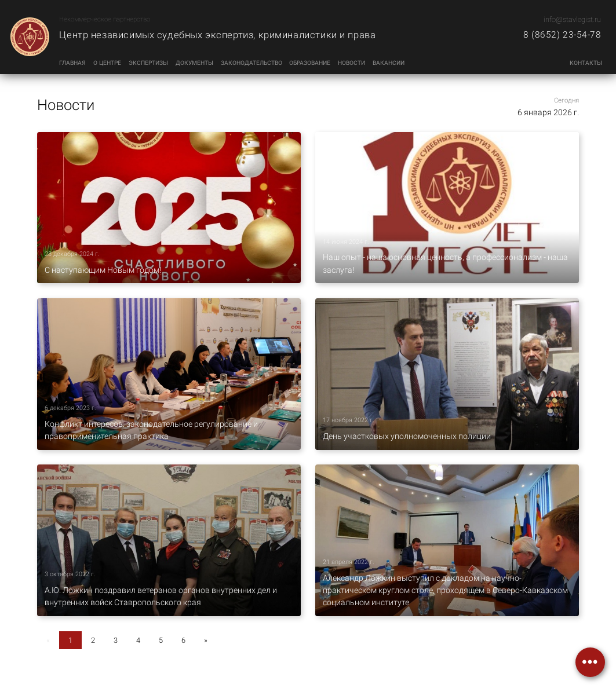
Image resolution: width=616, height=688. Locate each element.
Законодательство (251, 63)
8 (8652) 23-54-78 (562, 35)
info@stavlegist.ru (572, 19)
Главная (72, 63)
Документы (194, 63)
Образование (310, 63)
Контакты (586, 63)
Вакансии (389, 63)
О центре (107, 63)
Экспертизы (148, 63)
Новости (351, 63)
